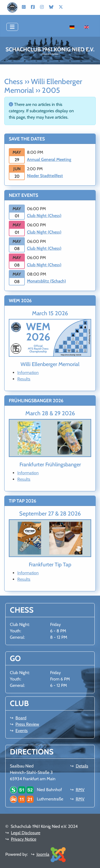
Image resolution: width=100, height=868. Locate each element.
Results (24, 379)
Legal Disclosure (26, 833)
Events (22, 731)
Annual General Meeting (49, 159)
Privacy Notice (24, 839)
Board (21, 718)
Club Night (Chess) (44, 216)
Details (82, 766)
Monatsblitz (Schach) (46, 281)
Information (28, 373)
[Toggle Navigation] (12, 27)
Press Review (27, 724)
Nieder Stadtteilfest (45, 176)
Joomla (43, 854)
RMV (80, 790)
